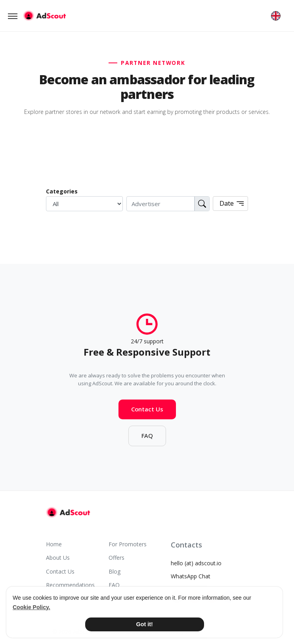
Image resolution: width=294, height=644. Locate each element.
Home (54, 544)
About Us (58, 558)
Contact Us (147, 412)
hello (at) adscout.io (196, 563)
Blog (115, 571)
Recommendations (70, 585)
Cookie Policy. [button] (32, 607)
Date (232, 204)
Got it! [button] (145, 624)
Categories (62, 191)
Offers (116, 558)
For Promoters (128, 544)
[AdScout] (68, 512)
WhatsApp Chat (191, 576)
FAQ (147, 438)
